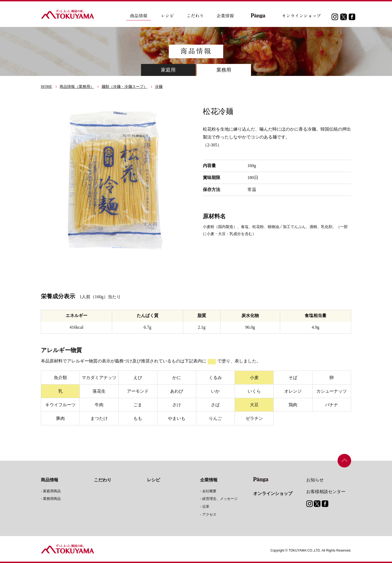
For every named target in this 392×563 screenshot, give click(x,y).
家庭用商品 (52, 491)
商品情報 (50, 480)
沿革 (206, 507)
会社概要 (209, 491)
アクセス (209, 514)
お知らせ (315, 480)
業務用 (224, 70)
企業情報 (209, 480)
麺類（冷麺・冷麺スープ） (124, 87)
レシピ (154, 480)
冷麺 (159, 87)
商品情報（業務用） (77, 87)
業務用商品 (52, 499)
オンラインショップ (273, 493)
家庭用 (168, 70)
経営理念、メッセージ (220, 499)
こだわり (103, 480)
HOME (46, 87)
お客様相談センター (326, 492)
